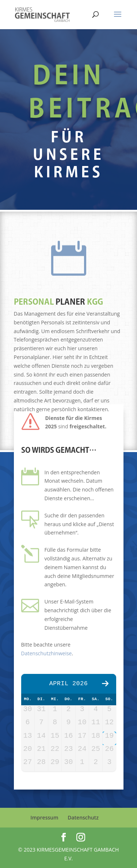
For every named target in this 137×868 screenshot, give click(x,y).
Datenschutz (83, 817)
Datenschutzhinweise (47, 653)
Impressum (44, 817)
